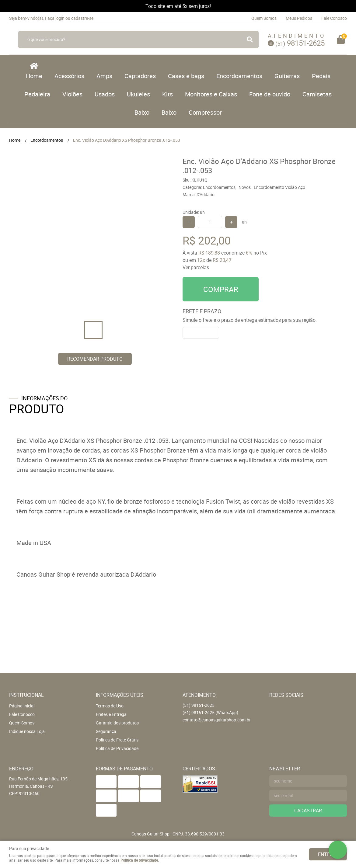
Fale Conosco (334, 18)
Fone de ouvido (270, 94)
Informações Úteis (120, 695)
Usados (105, 94)
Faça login (55, 18)
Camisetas (317, 94)
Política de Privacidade (117, 748)
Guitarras (287, 76)
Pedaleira (37, 94)
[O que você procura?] (250, 40)
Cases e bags (186, 76)
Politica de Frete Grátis (117, 740)
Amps (104, 76)
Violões (72, 94)
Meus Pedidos (299, 18)
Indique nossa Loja (27, 731)
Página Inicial (22, 706)
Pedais (321, 76)
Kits (168, 94)
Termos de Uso (110, 706)
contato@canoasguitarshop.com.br (217, 720)
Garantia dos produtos (117, 723)
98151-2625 (300, 43)
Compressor (205, 112)
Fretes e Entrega (111, 714)
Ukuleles (138, 94)
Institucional (26, 695)
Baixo (142, 112)
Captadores (140, 76)
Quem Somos (264, 18)
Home (34, 76)
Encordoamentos (239, 76)
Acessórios (69, 76)
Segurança (106, 731)
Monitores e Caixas (211, 94)
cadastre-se (82, 18)
